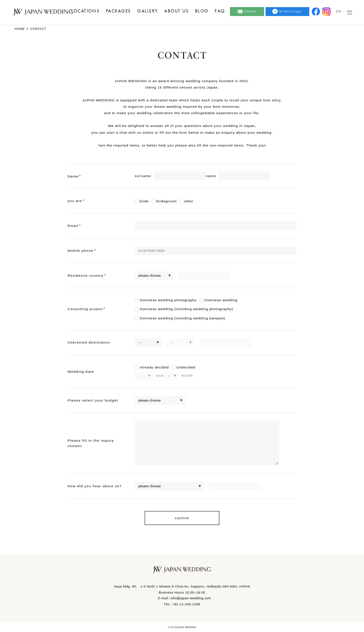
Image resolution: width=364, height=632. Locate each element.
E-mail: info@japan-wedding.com (184, 598)
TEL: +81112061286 (182, 604)
